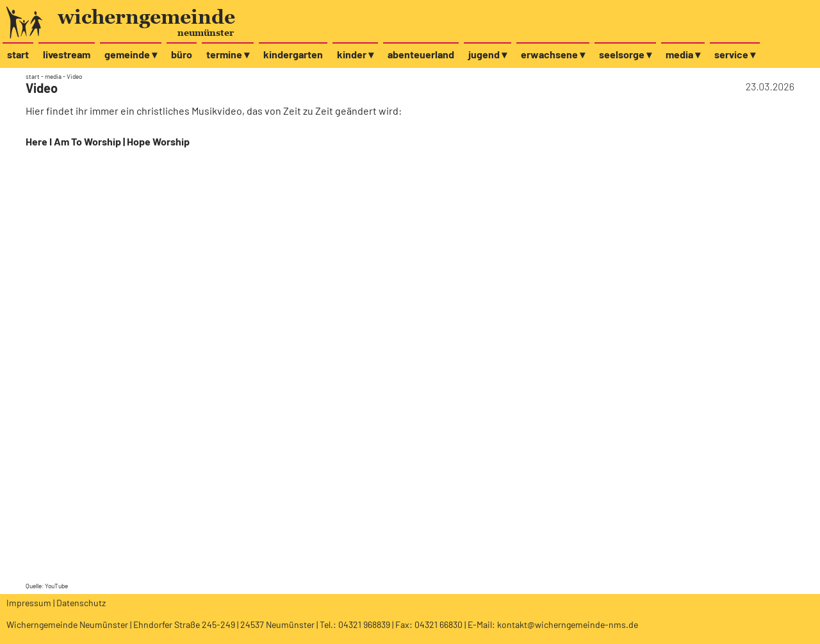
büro (182, 54)
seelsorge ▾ (625, 54)
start (18, 54)
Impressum (29, 603)
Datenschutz (81, 603)
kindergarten (293, 54)
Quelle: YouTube (47, 586)
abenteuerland (421, 54)
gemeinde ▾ (131, 54)
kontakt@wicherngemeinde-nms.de (568, 624)
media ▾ (683, 54)
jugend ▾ (488, 54)
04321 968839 (364, 624)
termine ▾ (228, 54)
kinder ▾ (355, 54)
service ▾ (735, 54)
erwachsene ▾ (553, 54)
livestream (67, 54)
